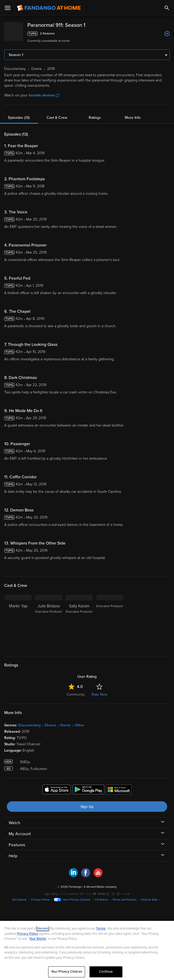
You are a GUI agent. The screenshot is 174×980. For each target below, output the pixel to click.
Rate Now (100, 694)
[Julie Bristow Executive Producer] (49, 622)
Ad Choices (19, 900)
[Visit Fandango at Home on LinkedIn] (73, 876)
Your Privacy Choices (77, 900)
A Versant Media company (100, 887)
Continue (106, 972)
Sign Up (87, 807)
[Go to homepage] (49, 8)
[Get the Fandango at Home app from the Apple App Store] (57, 790)
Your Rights (38, 939)
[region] (87, 950)
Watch (14, 823)
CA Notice (101, 900)
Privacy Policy (40, 900)
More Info (133, 118)
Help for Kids (149, 900)
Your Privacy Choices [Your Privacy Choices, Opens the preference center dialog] (67, 972)
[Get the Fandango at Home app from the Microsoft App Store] (119, 790)
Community (76, 694)
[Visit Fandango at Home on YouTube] (98, 876)
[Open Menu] (8, 8)
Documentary (30, 725)
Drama (50, 725)
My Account (20, 834)
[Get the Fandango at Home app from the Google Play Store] (88, 790)
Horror (65, 725)
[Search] (167, 8)
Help (13, 856)
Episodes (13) (19, 118)
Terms (101, 928)
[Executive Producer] (110, 622)
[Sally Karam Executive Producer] (79, 622)
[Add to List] (167, 34)
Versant (43, 928)
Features (17, 845)
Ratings (95, 118)
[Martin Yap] (18, 622)
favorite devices (44, 95)
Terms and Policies (124, 900)
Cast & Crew (57, 118)
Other (79, 725)
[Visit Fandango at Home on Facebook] (86, 876)
